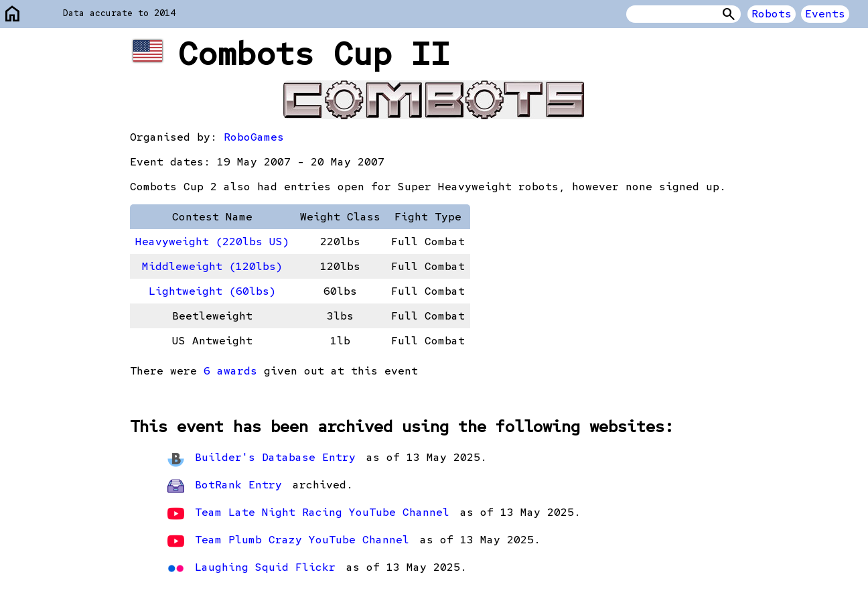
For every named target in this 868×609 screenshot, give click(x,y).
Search (729, 14)
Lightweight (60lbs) (212, 291)
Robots (772, 14)
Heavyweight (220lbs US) (212, 242)
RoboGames (254, 137)
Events (825, 14)
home (13, 14)
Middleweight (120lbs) (212, 266)
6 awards (230, 371)
